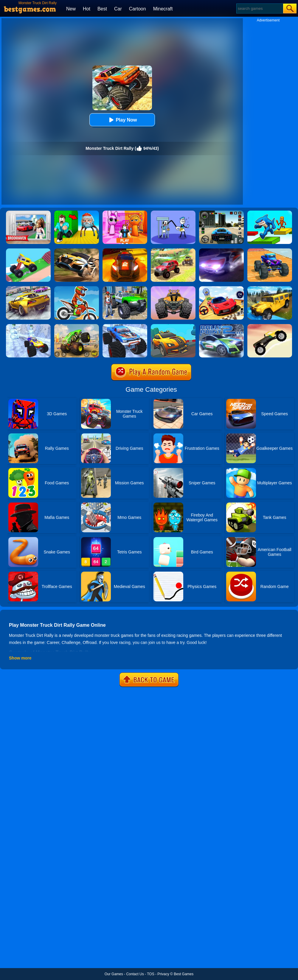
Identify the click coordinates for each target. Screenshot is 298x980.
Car (118, 9)
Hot (87, 9)
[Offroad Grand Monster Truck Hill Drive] (173, 251)
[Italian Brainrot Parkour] (270, 213)
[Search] (259, 8)
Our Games (114, 974)
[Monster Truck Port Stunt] (270, 251)
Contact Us (135, 974)
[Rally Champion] (221, 288)
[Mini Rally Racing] (173, 326)
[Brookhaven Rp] (28, 213)
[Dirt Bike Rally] (77, 288)
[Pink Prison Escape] (125, 213)
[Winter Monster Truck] (125, 326)
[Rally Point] (221, 251)
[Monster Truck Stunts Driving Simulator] (125, 288)
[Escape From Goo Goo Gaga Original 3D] (77, 213)
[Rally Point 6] (125, 251)
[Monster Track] (77, 326)
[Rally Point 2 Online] (221, 326)
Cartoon (138, 9)
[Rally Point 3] (77, 251)
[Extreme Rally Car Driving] (28, 288)
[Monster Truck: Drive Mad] (28, 251)
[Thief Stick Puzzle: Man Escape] (173, 213)
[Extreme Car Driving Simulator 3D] (221, 213)
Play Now (122, 120)
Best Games (184, 974)
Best (102, 9)
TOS (150, 974)
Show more (20, 658)
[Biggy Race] (173, 288)
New (71, 9)
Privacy (163, 974)
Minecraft (163, 9)
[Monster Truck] (270, 326)
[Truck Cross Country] (270, 288)
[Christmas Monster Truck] (28, 326)
